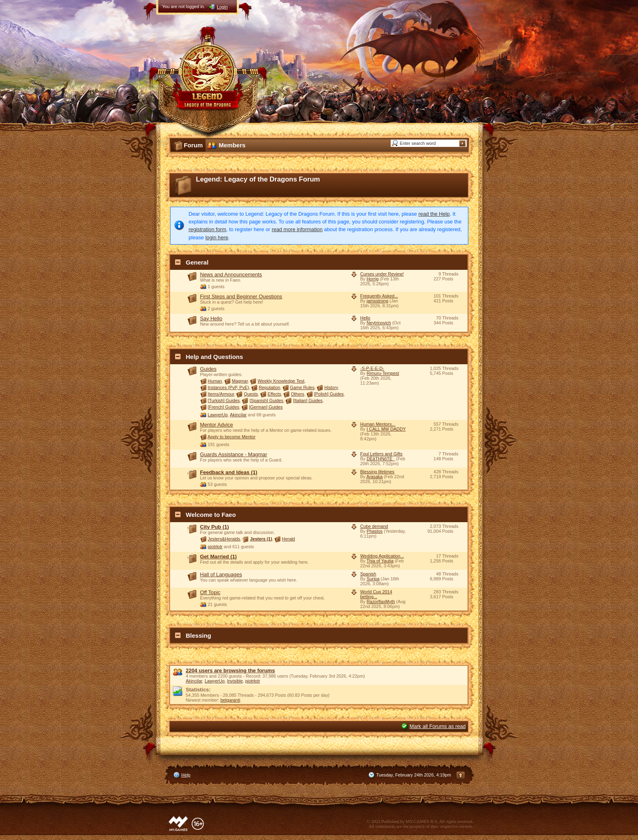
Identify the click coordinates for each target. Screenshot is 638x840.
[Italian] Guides (308, 400)
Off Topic (210, 592)
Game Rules (302, 387)
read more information (297, 229)
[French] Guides (224, 407)
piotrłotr (215, 547)
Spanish (368, 574)
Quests (251, 394)
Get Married (218, 557)
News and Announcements (231, 275)
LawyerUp (218, 415)
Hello (365, 318)
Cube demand (374, 526)
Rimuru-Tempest (383, 373)
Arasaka (374, 477)
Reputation (270, 387)
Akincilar (238, 415)
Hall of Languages (221, 574)
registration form (208, 229)
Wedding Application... (382, 556)
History (331, 387)
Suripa (373, 579)
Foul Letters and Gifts (381, 454)
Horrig (373, 279)
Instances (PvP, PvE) (228, 387)
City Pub (215, 527)
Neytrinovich (379, 323)
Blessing (199, 635)
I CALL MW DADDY (386, 429)
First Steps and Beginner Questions (241, 296)
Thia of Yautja (380, 561)
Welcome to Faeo (211, 515)
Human (215, 381)
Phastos (375, 531)
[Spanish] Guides (266, 400)
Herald (288, 539)
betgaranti (230, 700)
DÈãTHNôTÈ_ (381, 459)
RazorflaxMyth (381, 602)
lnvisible (235, 681)
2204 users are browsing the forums (231, 670)
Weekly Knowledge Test (281, 381)
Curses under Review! (382, 274)
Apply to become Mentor (232, 437)
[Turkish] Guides (224, 400)
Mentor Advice (217, 425)
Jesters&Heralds (224, 539)
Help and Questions (215, 357)
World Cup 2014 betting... (376, 594)
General (197, 262)
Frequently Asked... (379, 296)
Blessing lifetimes (377, 472)
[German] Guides (266, 407)
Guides (209, 369)
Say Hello (211, 318)
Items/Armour (221, 394)
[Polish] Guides (329, 394)
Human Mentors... (378, 424)
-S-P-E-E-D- (372, 368)
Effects (274, 394)
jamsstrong (377, 301)
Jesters (261, 539)
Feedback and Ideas (229, 472)
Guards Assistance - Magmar (234, 454)
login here (217, 237)
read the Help (434, 214)
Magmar (240, 381)
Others (298, 394)
